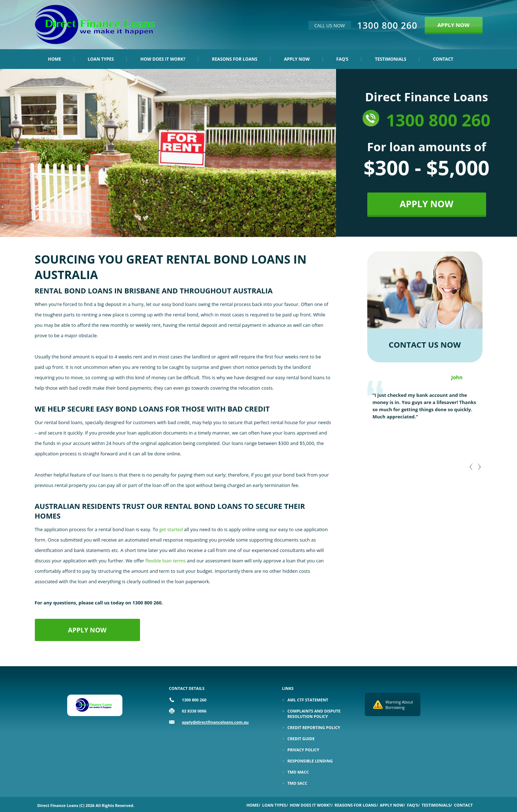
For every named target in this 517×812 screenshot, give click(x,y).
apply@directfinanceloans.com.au (215, 722)
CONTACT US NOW (425, 344)
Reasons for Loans (235, 59)
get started (171, 529)
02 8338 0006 (194, 711)
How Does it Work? (163, 59)
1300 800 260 (387, 25)
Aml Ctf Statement (308, 700)
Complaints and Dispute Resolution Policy (314, 714)
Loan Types (101, 59)
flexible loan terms (166, 561)
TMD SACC (297, 783)
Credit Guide (301, 739)
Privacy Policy (304, 750)
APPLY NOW (453, 25)
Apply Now (297, 59)
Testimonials (390, 59)
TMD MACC (298, 772)
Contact (443, 59)
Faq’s (343, 59)
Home (55, 59)
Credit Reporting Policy (314, 727)
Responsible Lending (310, 761)
